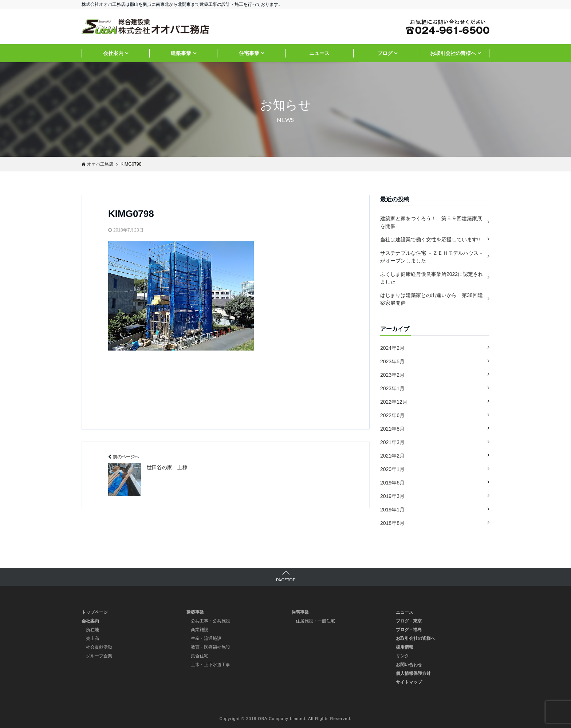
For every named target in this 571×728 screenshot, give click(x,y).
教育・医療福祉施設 (210, 647)
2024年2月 (392, 348)
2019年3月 (392, 496)
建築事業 (181, 53)
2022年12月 (394, 402)
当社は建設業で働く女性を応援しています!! (430, 240)
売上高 (92, 638)
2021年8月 (392, 429)
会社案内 (113, 53)
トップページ (95, 612)
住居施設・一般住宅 (315, 621)
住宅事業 (249, 53)
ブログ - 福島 (409, 630)
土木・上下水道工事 (210, 665)
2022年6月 (392, 415)
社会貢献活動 (99, 647)
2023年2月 (392, 375)
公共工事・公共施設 (210, 621)
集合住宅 (200, 656)
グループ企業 (99, 656)
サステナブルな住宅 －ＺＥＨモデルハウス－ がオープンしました (432, 257)
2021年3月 (392, 442)
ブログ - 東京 (409, 621)
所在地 (92, 630)
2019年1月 (392, 510)
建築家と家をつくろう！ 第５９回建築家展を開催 (431, 222)
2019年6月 (392, 483)
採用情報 (405, 647)
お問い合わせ (409, 665)
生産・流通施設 (206, 638)
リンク (402, 656)
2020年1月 (392, 469)
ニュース (319, 53)
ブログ (385, 53)
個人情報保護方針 (413, 673)
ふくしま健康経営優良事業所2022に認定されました (432, 278)
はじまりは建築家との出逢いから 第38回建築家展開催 (432, 299)
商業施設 (200, 630)
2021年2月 (392, 456)
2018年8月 (392, 523)
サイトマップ (409, 682)
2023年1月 (392, 388)
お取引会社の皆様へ (453, 53)
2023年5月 (392, 361)
